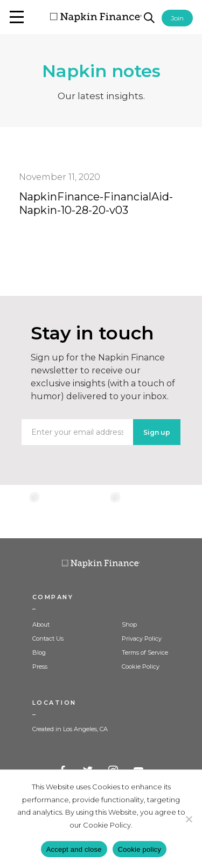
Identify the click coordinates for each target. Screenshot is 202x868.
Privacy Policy (142, 638)
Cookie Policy (141, 666)
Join (177, 18)
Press (40, 666)
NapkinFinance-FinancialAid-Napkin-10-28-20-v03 (96, 203)
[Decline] (189, 819)
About (41, 624)
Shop (129, 624)
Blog (39, 652)
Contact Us (48, 638)
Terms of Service (145, 652)
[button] (17, 17)
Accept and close (74, 849)
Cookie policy (140, 849)
